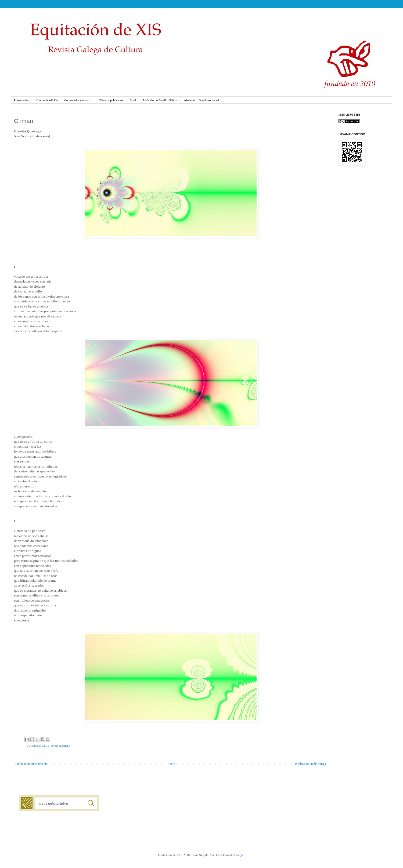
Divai (133, 100)
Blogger (239, 855)
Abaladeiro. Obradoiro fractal (201, 100)
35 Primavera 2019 (38, 746)
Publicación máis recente (31, 764)
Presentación (21, 100)
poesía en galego (60, 746)
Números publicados (111, 100)
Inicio (171, 764)
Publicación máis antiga (310, 764)
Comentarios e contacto (78, 100)
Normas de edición (47, 100)
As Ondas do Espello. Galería (160, 100)
